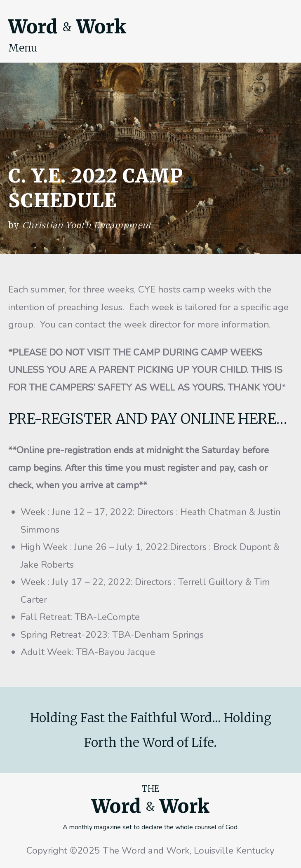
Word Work (67, 27)
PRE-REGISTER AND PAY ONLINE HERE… (148, 419)
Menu (23, 48)
